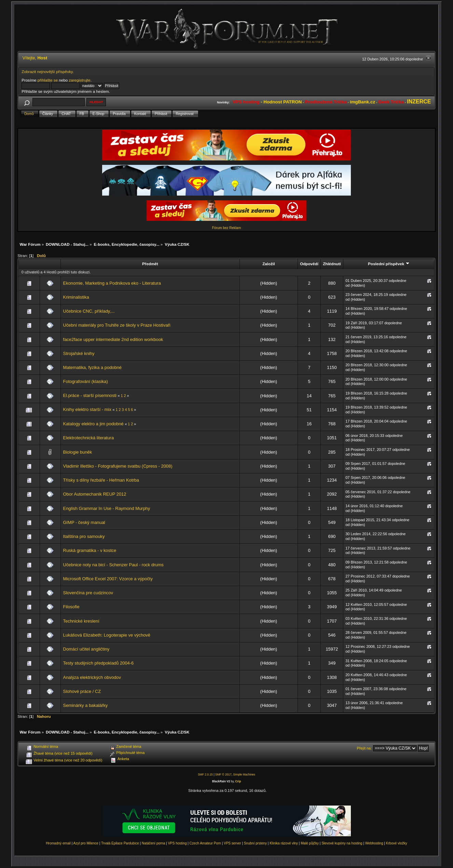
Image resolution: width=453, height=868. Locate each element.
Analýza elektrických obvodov (92, 677)
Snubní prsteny (255, 843)
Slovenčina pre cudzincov (88, 593)
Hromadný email (58, 843)
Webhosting (374, 843)
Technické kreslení (81, 621)
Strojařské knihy (79, 353)
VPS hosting (177, 843)
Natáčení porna (153, 843)
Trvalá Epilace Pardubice (120, 843)
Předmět (150, 264)
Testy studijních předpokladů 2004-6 (99, 663)
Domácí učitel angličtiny (86, 649)
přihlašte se (48, 80)
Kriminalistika (76, 297)
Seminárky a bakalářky (86, 705)
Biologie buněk (78, 452)
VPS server (232, 843)
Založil (269, 264)
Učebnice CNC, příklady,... (89, 311)
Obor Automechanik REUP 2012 (95, 494)
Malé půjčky (310, 843)
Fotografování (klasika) (86, 381)
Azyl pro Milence (86, 843)
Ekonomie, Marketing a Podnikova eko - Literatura (112, 283)
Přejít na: (364, 748)
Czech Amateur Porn (205, 843)
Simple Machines (244, 774)
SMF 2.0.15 (205, 774)
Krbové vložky (397, 843)
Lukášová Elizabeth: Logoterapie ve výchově (107, 635)
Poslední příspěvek (389, 264)
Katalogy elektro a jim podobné (93, 424)
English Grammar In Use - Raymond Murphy (107, 508)
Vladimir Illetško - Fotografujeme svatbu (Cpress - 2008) (118, 466)
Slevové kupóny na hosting (342, 843)
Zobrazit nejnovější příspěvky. (48, 72)
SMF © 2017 (223, 774)
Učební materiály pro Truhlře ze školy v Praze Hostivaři (117, 325)
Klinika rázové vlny (284, 843)
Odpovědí (309, 264)
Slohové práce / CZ (82, 691)
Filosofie (71, 607)
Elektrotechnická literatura (89, 438)
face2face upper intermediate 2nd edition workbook (113, 339)
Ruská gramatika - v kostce (90, 550)
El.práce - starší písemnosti (90, 395)
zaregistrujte (79, 80)
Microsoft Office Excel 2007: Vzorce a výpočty (108, 579)
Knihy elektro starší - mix (87, 409)
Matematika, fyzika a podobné (92, 367)
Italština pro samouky (84, 536)
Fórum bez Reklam (226, 228)
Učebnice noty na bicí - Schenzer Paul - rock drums (113, 565)
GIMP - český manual (84, 522)
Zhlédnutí (332, 264)
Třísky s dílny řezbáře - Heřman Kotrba (101, 480)
